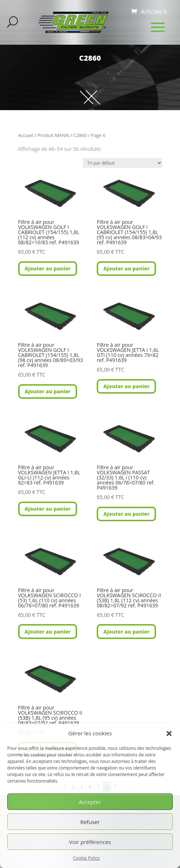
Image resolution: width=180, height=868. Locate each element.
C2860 (80, 135)
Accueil (26, 135)
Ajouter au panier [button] (48, 268)
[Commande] (123, 163)
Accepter (90, 802)
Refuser (90, 822)
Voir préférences (90, 842)
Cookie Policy (86, 858)
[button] (169, 734)
